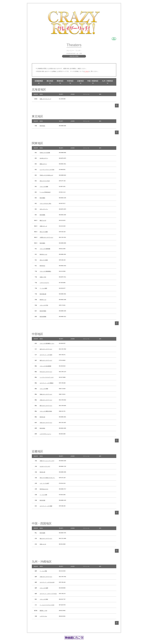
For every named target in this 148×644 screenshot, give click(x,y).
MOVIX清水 (42, 428)
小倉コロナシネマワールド (46, 577)
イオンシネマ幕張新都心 (45, 271)
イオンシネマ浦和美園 (45, 249)
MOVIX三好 (42, 417)
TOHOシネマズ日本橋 (45, 153)
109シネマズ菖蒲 (44, 260)
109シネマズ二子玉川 (45, 181)
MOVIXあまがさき (44, 489)
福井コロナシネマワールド (46, 360)
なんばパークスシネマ (45, 466)
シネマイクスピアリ (44, 283)
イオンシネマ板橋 (44, 186)
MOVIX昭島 (42, 215)
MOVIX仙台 (42, 126)
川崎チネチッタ (43, 226)
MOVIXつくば (43, 300)
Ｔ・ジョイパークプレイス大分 (47, 605)
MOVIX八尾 (42, 472)
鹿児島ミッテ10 (43, 611)
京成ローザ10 (43, 277)
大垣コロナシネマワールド (46, 423)
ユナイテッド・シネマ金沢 (46, 355)
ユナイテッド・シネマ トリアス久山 (48, 594)
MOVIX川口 (42, 266)
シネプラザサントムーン (45, 434)
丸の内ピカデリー (44, 158)
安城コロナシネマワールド (46, 394)
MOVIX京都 (42, 500)
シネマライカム (43, 616)
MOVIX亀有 (42, 198)
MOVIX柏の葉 (43, 294)
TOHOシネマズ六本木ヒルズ (46, 175)
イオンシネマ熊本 (44, 599)
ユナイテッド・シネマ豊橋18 (47, 383)
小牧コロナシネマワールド (46, 400)
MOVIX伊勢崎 (43, 317)
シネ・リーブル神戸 (44, 483)
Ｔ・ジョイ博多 (43, 571)
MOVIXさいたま (43, 254)
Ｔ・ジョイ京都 (43, 495)
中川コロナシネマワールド (46, 372)
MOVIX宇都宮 (43, 311)
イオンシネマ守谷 (44, 305)
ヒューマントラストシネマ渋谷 (47, 170)
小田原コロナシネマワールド (46, 237)
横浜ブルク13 (43, 220)
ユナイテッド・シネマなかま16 (47, 582)
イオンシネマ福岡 (44, 588)
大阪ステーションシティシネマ (47, 461)
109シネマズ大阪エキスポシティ (47, 478)
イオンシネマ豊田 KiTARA (46, 411)
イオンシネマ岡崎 (44, 389)
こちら (87, 71)
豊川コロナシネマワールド (46, 406)
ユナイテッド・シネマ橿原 (46, 506)
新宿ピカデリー (43, 164)
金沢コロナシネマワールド (46, 349)
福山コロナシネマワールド (46, 538)
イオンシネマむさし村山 (45, 203)
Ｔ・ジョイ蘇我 (43, 288)
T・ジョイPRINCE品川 (45, 192)
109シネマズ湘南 (44, 232)
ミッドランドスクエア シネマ (47, 377)
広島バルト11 (43, 544)
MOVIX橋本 (42, 243)
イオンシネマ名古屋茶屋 (45, 366)
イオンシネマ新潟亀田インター (47, 343)
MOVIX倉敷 (42, 533)
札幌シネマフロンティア (45, 99)
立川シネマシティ (44, 209)
